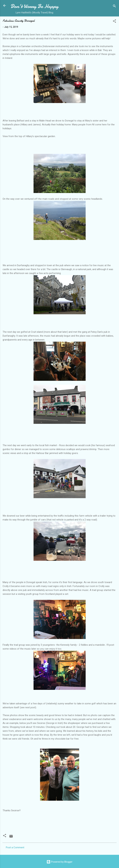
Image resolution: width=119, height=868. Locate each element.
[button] (114, 22)
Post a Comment (15, 847)
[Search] (114, 7)
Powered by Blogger (60, 862)
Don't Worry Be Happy (34, 6)
